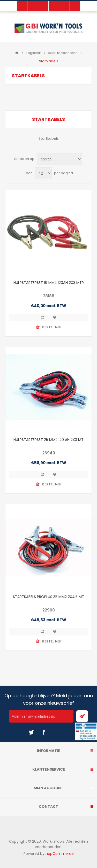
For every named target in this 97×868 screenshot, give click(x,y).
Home (17, 53)
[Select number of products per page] (43, 173)
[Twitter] (31, 732)
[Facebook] (44, 732)
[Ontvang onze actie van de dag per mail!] (41, 716)
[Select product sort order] (59, 159)
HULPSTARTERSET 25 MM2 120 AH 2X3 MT (48, 440)
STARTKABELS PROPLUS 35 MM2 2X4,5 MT (48, 597)
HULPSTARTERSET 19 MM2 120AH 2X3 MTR (49, 283)
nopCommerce (60, 854)
